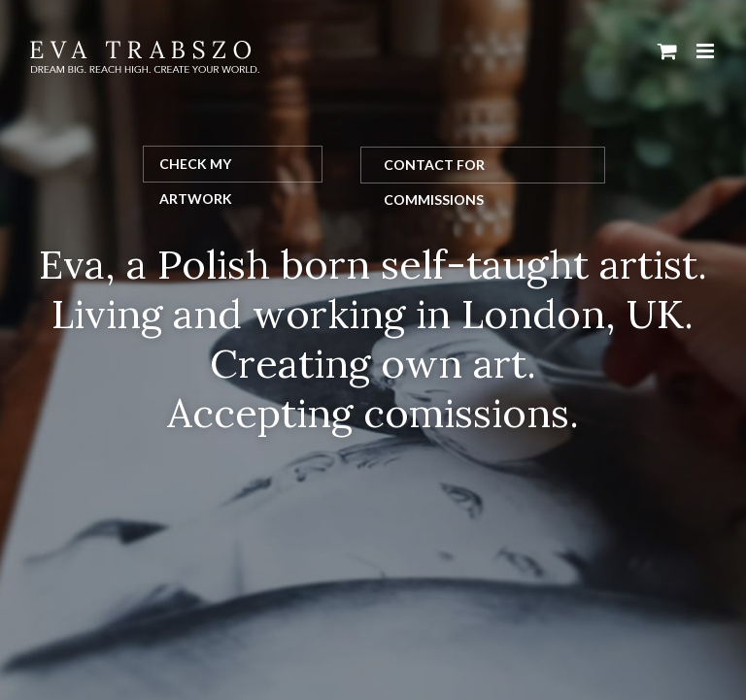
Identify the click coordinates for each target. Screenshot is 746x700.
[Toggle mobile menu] (707, 51)
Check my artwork (196, 169)
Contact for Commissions (434, 170)
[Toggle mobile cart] (667, 51)
